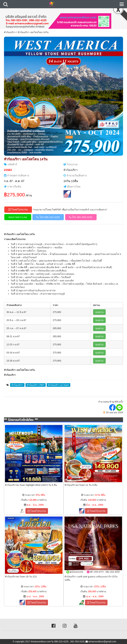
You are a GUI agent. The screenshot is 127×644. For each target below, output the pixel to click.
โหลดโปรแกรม (18, 210)
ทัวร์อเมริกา (10, 32)
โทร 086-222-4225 (48, 217)
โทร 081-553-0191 (81, 217)
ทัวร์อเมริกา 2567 (36, 385)
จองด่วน (99, 312)
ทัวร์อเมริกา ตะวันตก (58, 385)
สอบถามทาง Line (18, 217)
